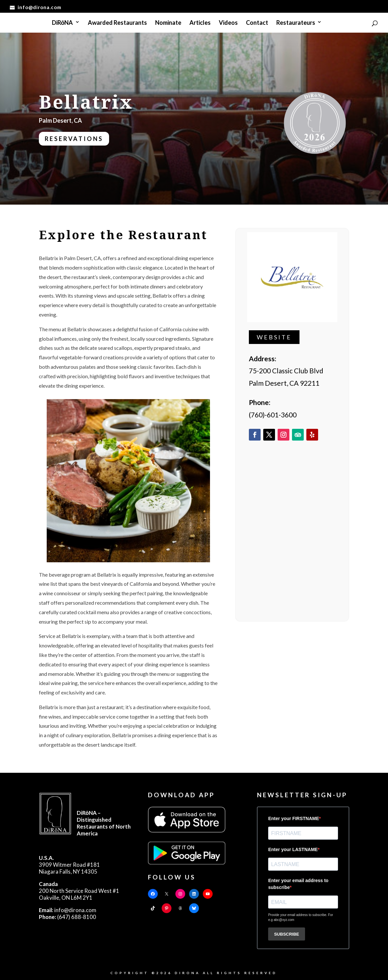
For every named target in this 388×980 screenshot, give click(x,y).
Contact (257, 23)
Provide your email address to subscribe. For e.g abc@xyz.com (300, 917)
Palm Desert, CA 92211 (284, 383)
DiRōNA (63, 23)
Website (274, 337)
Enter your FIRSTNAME (294, 818)
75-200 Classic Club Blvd (286, 371)
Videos (228, 23)
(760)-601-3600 (273, 415)
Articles (200, 23)
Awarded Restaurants (117, 23)
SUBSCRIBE (287, 934)
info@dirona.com (68, 910)
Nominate (168, 23)
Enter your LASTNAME (293, 849)
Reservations (74, 139)
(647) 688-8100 (67, 917)
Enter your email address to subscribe (298, 884)
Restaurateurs (296, 23)
